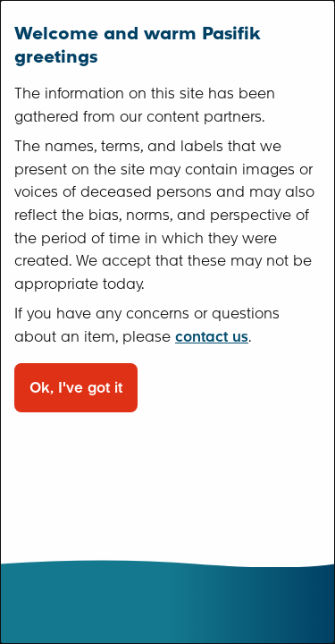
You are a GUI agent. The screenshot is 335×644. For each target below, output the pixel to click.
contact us (212, 337)
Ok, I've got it (76, 388)
